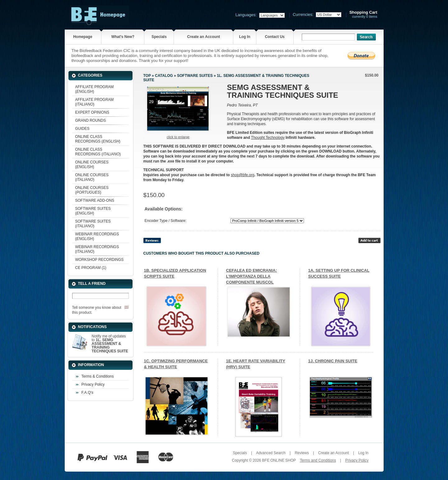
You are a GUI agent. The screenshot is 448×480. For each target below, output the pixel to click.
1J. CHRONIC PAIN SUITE (333, 361)
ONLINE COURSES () (92, 165)
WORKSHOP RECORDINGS (100, 260)
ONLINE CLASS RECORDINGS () (98, 139)
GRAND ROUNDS (91, 120)
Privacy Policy (93, 384)
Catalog (164, 76)
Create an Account (203, 37)
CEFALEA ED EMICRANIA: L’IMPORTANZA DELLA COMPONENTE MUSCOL (252, 276)
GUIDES (82, 129)
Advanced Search (271, 453)
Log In (245, 37)
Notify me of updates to (110, 344)
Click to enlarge (178, 137)
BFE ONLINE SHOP (279, 460)
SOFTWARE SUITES (195, 76)
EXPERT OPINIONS (92, 112)
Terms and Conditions (318, 460)
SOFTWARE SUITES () (93, 211)
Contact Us (275, 37)
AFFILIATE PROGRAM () (95, 89)
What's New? (123, 37)
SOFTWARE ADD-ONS (95, 200)
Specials (159, 37)
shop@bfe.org (243, 175)
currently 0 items (363, 14)
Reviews (302, 453)
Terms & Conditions (98, 376)
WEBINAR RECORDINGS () (97, 236)
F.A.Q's (87, 393)
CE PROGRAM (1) (91, 268)
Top (147, 76)
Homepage (83, 37)
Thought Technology (268, 138)
